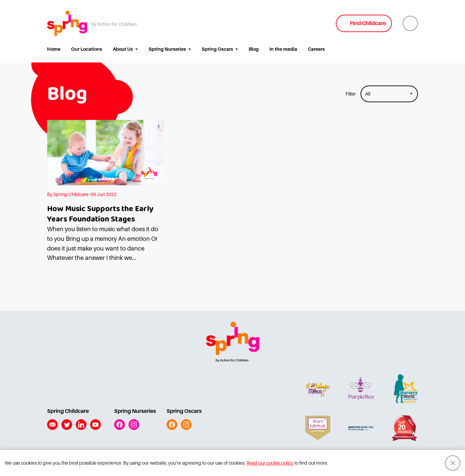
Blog (254, 49)
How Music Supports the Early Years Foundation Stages (100, 214)
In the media (283, 49)
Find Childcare (368, 23)
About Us (123, 49)
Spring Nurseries (167, 49)
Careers (316, 49)
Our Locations (87, 49)
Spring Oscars (217, 49)
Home (54, 49)
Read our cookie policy (270, 463)
